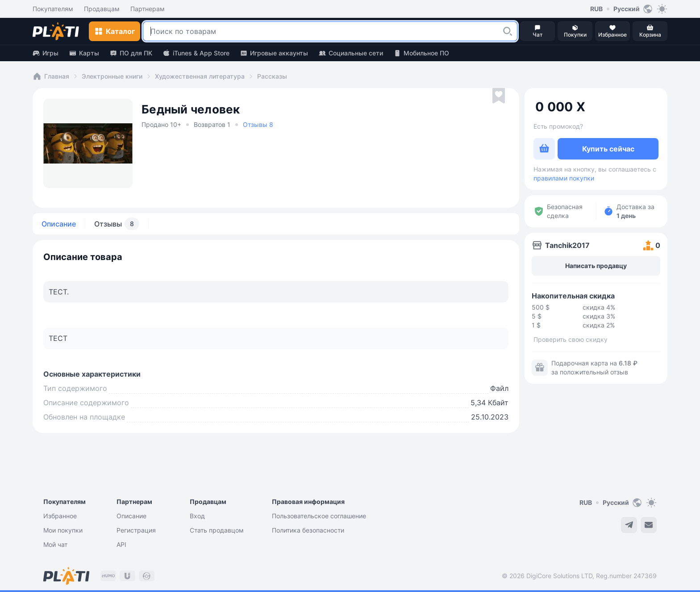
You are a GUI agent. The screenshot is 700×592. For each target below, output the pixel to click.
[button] (508, 31)
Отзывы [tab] (117, 224)
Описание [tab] (59, 224)
